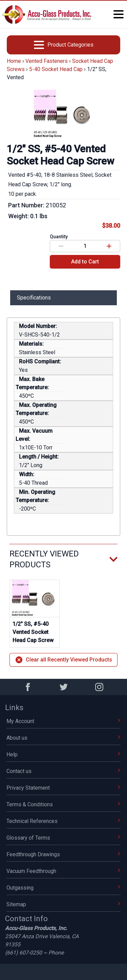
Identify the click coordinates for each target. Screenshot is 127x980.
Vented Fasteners (47, 61)
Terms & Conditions (63, 804)
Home (14, 61)
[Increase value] (109, 246)
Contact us (63, 771)
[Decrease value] (61, 246)
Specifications (34, 298)
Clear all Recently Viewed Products (63, 660)
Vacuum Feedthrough (63, 871)
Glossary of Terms (63, 838)
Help (63, 754)
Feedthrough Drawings (63, 854)
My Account (63, 721)
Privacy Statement (63, 788)
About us (63, 738)
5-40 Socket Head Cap (56, 69)
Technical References (63, 821)
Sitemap (63, 904)
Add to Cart (85, 262)
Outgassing (63, 888)
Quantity (59, 237)
